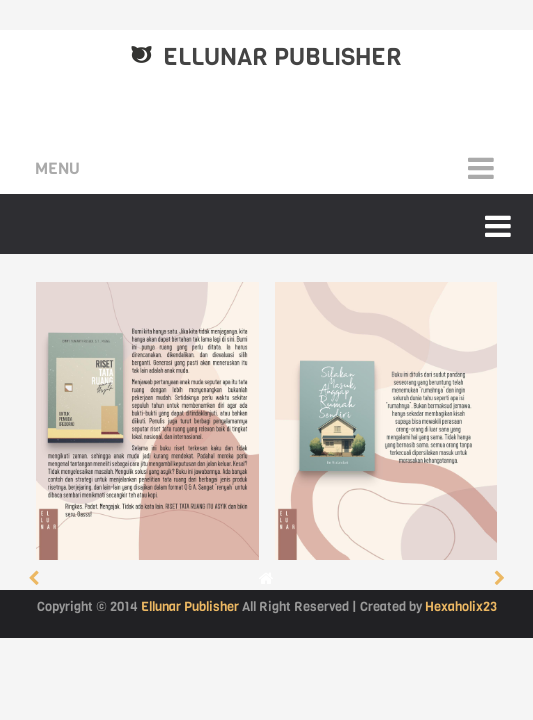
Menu (57, 168)
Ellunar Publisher (282, 57)
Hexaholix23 (461, 606)
